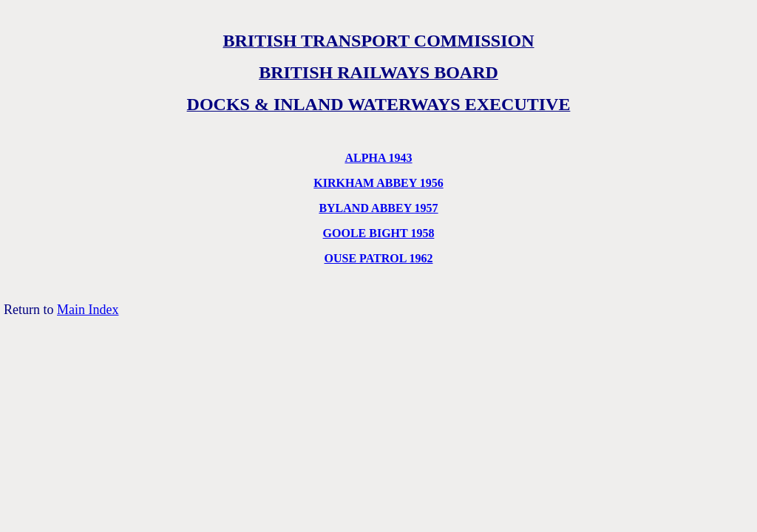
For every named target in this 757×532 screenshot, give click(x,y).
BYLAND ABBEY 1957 (378, 208)
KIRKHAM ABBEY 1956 (378, 183)
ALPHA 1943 (378, 158)
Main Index (88, 310)
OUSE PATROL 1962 (379, 258)
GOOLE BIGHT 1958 (379, 233)
